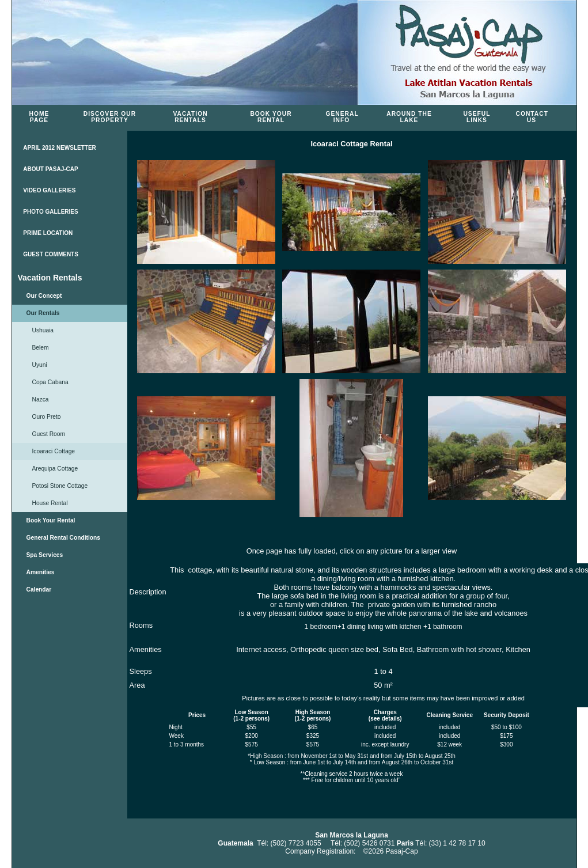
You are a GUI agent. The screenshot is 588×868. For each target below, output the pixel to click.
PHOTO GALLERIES (50, 212)
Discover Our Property (110, 117)
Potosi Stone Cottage (60, 486)
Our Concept (44, 296)
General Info (342, 117)
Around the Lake (409, 117)
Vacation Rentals (190, 117)
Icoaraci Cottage (54, 451)
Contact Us (532, 117)
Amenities (41, 572)
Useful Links (477, 117)
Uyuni (40, 365)
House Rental (50, 503)
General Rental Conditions (64, 538)
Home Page (39, 117)
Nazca (41, 399)
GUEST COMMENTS (51, 254)
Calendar (39, 590)
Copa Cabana (50, 382)
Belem (41, 348)
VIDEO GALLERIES (49, 190)
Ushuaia (43, 330)
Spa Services (45, 555)
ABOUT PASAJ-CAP (50, 169)
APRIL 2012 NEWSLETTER (60, 148)
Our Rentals (43, 313)
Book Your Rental (271, 117)
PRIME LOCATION (48, 233)
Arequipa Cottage (55, 469)
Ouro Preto (47, 417)
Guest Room (49, 434)
